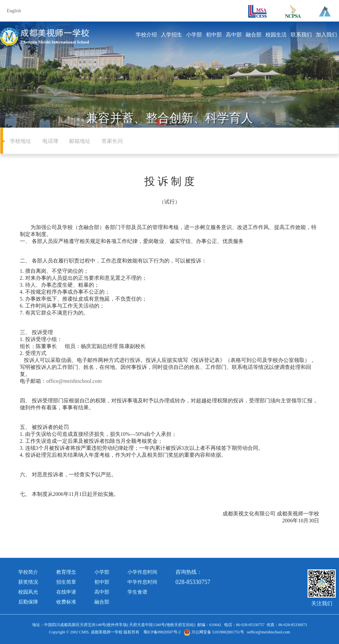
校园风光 (28, 592)
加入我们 (326, 35)
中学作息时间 (142, 582)
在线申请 (66, 592)
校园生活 (276, 35)
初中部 (214, 35)
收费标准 (66, 602)
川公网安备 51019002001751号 (214, 632)
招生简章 (66, 582)
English (14, 11)
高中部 (234, 35)
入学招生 (171, 35)
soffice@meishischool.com (268, 632)
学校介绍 (146, 35)
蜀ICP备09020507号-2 (162, 632)
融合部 (254, 35)
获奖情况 (28, 582)
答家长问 (112, 141)
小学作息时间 (142, 572)
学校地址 (21, 141)
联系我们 (301, 35)
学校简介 (28, 572)
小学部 (194, 35)
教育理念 (66, 572)
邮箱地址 (80, 141)
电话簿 (50, 141)
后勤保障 (28, 602)
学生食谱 (137, 592)
